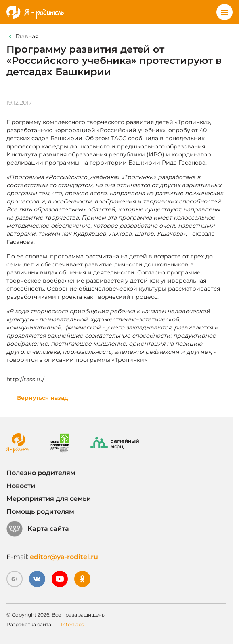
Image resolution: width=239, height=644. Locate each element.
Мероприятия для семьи (49, 499)
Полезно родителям (41, 473)
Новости (21, 486)
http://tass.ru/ (25, 379)
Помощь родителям (40, 512)
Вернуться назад (43, 398)
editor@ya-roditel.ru (64, 557)
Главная (27, 36)
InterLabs (72, 624)
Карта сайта (38, 529)
